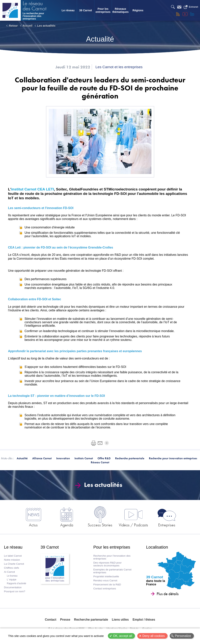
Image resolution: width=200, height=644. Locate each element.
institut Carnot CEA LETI (33, 189)
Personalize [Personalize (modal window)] (183, 636)
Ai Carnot (10, 572)
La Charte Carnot (14, 564)
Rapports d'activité (17, 583)
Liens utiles (120, 620)
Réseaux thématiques (120, 10)
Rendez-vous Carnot (105, 580)
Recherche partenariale (91, 620)
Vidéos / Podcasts (133, 525)
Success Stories (100, 525)
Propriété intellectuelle (106, 576)
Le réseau (68, 10)
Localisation (157, 547)
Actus (33, 525)
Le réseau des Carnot (35, 6)
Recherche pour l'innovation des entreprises (112, 557)
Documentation (13, 587)
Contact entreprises (105, 589)
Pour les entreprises (103, 10)
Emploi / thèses (144, 620)
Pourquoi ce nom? (15, 591)
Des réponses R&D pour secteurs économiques (107, 564)
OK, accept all (123, 636)
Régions (138, 10)
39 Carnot (85, 10)
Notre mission (12, 560)
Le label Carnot (13, 556)
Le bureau (12, 576)
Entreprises (167, 525)
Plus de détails (168, 594)
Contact (51, 620)
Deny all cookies (154, 636)
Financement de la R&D (107, 585)
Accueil (28, 26)
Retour (13, 26)
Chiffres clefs (12, 568)
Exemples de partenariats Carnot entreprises (112, 571)
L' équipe (12, 580)
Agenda (67, 525)
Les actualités (46, 26)
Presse (65, 620)
